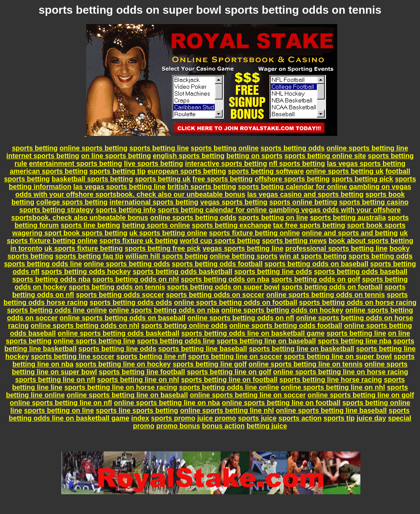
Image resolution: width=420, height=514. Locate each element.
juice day (371, 418)
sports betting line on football (229, 380)
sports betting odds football (218, 264)
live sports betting (154, 164)
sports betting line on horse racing (121, 387)
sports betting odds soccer (120, 295)
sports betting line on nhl (138, 380)
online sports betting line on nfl (61, 403)
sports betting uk (163, 179)
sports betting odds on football (332, 287)
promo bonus (178, 426)
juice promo (217, 418)
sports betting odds (292, 148)
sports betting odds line (43, 264)
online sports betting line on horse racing (341, 372)
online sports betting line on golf (361, 395)
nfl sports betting (297, 164)
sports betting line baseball (203, 349)
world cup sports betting (220, 241)
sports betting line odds (273, 272)
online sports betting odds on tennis (326, 295)
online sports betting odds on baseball (122, 318)
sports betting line (159, 148)
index (140, 418)
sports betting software (266, 171)
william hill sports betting (166, 256)
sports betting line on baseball (266, 341)
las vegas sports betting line (119, 187)
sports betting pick (362, 179)
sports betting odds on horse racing (358, 302)
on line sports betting (116, 156)
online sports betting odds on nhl (85, 326)
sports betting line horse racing (331, 380)
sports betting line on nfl (55, 380)
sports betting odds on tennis (117, 287)
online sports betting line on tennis (305, 364)
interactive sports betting (226, 164)
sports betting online (225, 148)
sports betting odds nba (51, 279)
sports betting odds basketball (182, 272)
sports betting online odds (184, 326)
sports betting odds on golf (316, 279)
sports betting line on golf (229, 372)
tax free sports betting (309, 225)
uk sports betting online (168, 233)
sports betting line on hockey (123, 364)
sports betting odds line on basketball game (253, 333)
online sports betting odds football (286, 326)
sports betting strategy (56, 210)
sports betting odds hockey (86, 272)
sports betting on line (273, 218)
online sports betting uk (345, 171)
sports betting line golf (209, 364)
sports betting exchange (231, 225)
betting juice (267, 426)
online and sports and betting (350, 233)
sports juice (257, 418)
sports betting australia (348, 218)
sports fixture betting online (254, 233)
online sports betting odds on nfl (241, 318)
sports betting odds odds (131, 302)
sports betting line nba (355, 341)
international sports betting (154, 202)
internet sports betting (43, 156)
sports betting (35, 148)
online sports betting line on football (281, 403)
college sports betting (72, 202)
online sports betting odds (193, 218)
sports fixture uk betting (139, 241)
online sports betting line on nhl (333, 387)
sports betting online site (325, 156)
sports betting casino (374, 202)
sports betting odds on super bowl (224, 287)
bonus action (224, 426)
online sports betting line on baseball (127, 395)
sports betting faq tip (89, 256)
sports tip (339, 418)
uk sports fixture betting (83, 248)
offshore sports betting (292, 179)
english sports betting (189, 156)
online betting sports (244, 256)
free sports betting (223, 179)
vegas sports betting (234, 202)
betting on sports (255, 156)
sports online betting (303, 202)
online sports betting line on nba (167, 403)
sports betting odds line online (57, 310)
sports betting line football (142, 372)
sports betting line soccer (73, 356)
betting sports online (156, 225)
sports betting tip (118, 171)
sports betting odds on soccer (215, 295)
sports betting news (294, 241)
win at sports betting (313, 256)
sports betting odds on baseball (317, 264)
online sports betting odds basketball (118, 333)
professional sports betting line (336, 248)
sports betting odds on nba (225, 279)
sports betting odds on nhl (136, 279)
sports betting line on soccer (235, 356)
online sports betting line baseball (331, 410)
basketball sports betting (92, 179)
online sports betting (94, 148)
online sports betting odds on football (236, 302)
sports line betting (90, 225)
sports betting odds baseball (361, 272)
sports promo (173, 418)
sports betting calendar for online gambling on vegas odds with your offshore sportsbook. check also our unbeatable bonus (213, 191)
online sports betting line (367, 148)
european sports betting (187, 171)
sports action (300, 418)
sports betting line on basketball (301, 349)
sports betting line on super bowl (338, 356)
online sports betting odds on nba (164, 310)
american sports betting (49, 171)
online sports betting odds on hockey (282, 310)
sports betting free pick (163, 248)
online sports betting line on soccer (248, 395)
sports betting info (126, 210)
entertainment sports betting (76, 164)
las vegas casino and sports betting (305, 194)
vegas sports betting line (243, 248)
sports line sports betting (137, 410)
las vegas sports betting (366, 164)
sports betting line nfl (151, 356)
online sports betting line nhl (227, 410)
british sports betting (202, 187)
